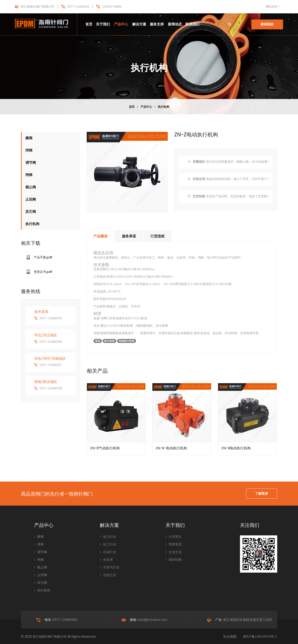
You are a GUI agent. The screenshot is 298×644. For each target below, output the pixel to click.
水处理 (106, 560)
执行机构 (164, 107)
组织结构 (174, 560)
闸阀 (29, 175)
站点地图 (230, 637)
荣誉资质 (174, 544)
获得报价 (267, 24)
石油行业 (108, 552)
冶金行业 (108, 575)
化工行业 (108, 544)
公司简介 (174, 537)
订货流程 (157, 236)
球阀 (29, 150)
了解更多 (262, 494)
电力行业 (108, 537)
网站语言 (272, 7)
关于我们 (103, 24)
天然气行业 (110, 567)
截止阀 (31, 187)
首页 (89, 24)
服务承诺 (129, 236)
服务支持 (157, 24)
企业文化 (174, 552)
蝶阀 (29, 138)
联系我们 (192, 24)
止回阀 (31, 199)
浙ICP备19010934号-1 (260, 637)
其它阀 (31, 212)
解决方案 (139, 24)
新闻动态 (175, 24)
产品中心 (121, 24)
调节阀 (31, 163)
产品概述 (101, 236)
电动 (137, 333)
